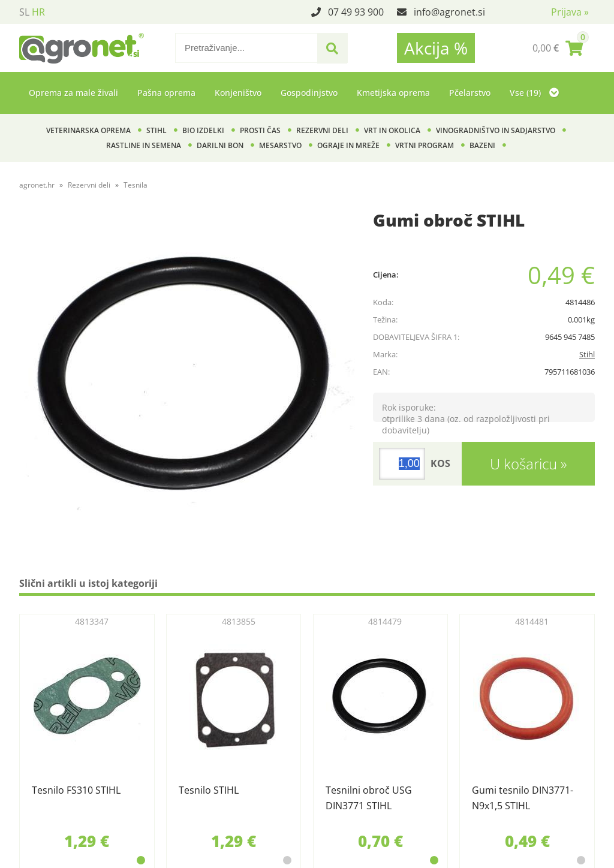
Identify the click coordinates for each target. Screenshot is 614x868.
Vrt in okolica (392, 130)
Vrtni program (425, 145)
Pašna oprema (166, 93)
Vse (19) (534, 93)
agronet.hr (37, 185)
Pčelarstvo (470, 93)
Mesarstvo (280, 145)
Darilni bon (220, 145)
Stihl (156, 130)
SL (24, 12)
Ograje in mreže (348, 145)
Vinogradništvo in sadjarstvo (496, 130)
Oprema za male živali (73, 93)
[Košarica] (558, 48)
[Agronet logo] (82, 48)
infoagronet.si (449, 12)
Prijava (570, 12)
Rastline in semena (144, 145)
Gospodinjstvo (309, 93)
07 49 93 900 (356, 12)
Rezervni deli (322, 130)
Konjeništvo (238, 93)
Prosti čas (260, 130)
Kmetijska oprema (393, 93)
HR (38, 12)
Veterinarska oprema (88, 130)
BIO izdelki (203, 130)
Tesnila (136, 185)
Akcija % (436, 48)
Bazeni (482, 145)
